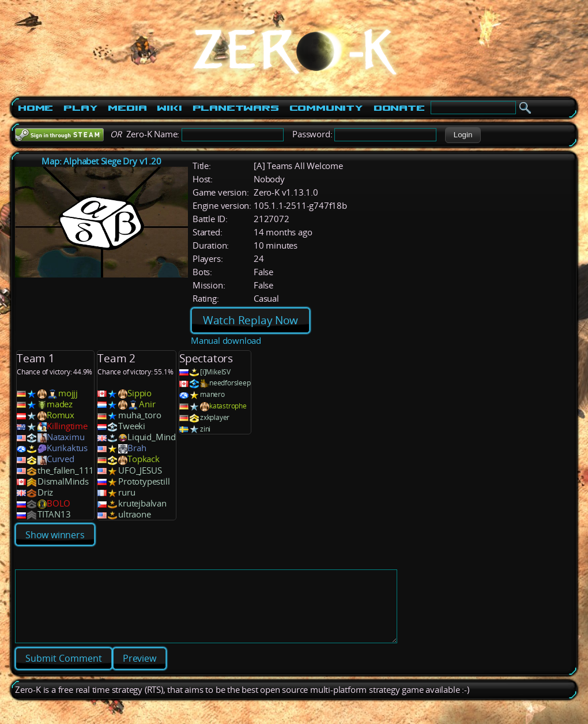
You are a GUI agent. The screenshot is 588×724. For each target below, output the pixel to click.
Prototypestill (144, 481)
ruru (127, 492)
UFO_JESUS (140, 470)
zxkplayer (215, 417)
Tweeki (132, 426)
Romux (61, 415)
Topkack (144, 459)
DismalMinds (63, 481)
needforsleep (230, 383)
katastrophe (228, 406)
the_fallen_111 (66, 470)
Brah (137, 448)
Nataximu (65, 437)
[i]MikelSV (215, 372)
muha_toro (140, 415)
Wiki (169, 108)
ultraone (134, 514)
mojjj (68, 393)
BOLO (59, 503)
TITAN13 (54, 514)
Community (326, 108)
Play (80, 108)
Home (35, 108)
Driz (45, 492)
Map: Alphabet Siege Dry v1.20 (101, 161)
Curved (61, 459)
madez (60, 404)
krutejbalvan (142, 503)
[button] (463, 135)
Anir (147, 404)
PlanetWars (236, 108)
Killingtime (67, 426)
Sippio (140, 393)
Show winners (55, 535)
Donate (399, 108)
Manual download (226, 341)
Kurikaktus (67, 448)
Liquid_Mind (152, 437)
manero (212, 394)
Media (127, 108)
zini (205, 429)
